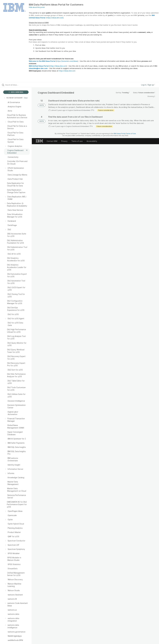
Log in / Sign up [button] (148, 85)
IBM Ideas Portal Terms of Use (125, 134)
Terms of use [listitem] (77, 141)
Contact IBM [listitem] (52, 141)
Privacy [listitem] (64, 141)
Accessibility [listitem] (92, 141)
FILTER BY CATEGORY (13, 98)
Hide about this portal (37, 7)
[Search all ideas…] (19, 85)
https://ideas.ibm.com (55, 18)
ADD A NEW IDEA (16, 92)
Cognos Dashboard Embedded (79, 110)
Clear (26, 98)
